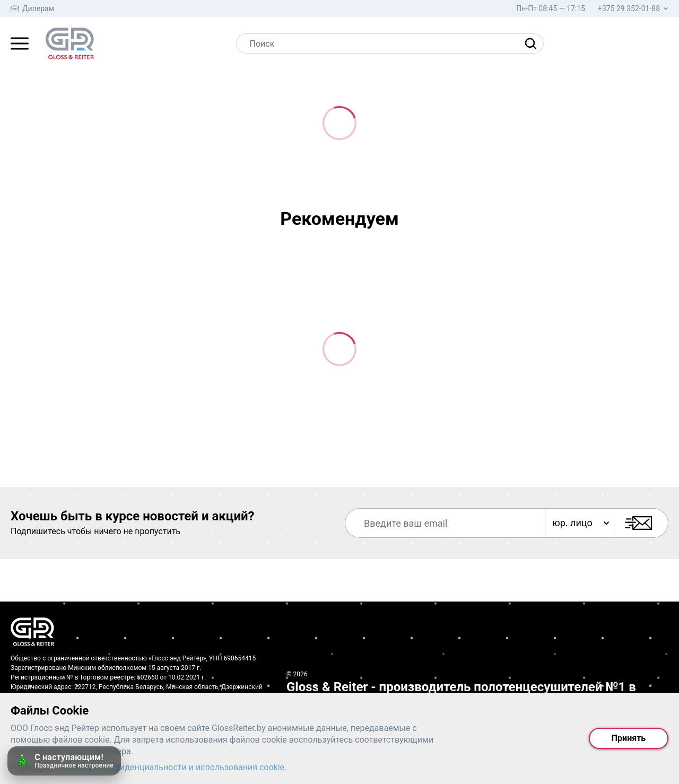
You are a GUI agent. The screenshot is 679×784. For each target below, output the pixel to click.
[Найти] (533, 43)
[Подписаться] (641, 523)
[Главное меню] (20, 43)
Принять (629, 738)
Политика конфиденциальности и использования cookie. (173, 767)
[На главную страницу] (70, 43)
